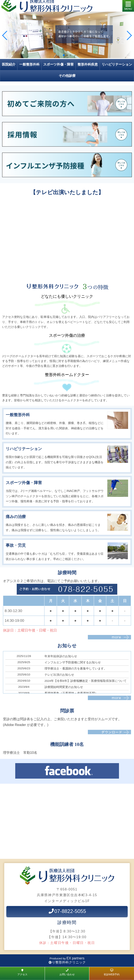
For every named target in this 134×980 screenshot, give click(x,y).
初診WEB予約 (112, 972)
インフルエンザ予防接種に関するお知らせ (73, 662)
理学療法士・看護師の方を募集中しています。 (76, 669)
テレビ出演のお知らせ (59, 675)
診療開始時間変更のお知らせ (64, 687)
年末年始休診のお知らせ (61, 656)
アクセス (22, 972)
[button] (64, 55)
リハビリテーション (117, 64)
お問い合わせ (67, 972)
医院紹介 (9, 64)
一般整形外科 (29, 64)
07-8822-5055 (67, 911)
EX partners (75, 958)
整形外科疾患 (88, 64)
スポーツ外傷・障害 (58, 64)
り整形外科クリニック (69, 962)
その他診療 (67, 76)
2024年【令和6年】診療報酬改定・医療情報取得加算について (86, 681)
